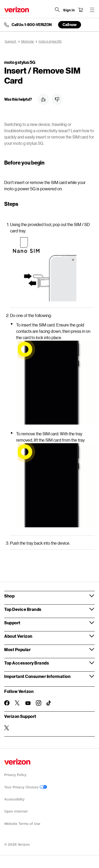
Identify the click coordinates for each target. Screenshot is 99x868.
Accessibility (14, 799)
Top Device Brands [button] (23, 609)
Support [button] (12, 623)
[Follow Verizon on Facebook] (7, 703)
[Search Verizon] (57, 10)
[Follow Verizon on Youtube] (28, 703)
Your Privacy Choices (26, 787)
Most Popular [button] (17, 649)
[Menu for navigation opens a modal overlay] (92, 10)
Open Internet (16, 811)
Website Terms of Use (22, 824)
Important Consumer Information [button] (37, 676)
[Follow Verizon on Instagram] (39, 703)
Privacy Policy (15, 775)
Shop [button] (9, 596)
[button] (43, 99)
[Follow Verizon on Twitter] (17, 703)
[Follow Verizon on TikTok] (49, 703)
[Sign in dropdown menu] (69, 10)
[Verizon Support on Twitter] (7, 728)
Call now (70, 25)
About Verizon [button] (18, 636)
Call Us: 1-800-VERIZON (32, 25)
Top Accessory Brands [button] (27, 663)
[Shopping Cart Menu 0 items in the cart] (81, 10)
